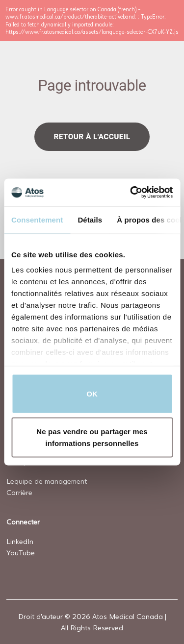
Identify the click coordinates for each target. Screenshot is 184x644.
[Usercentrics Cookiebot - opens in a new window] (131, 193)
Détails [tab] (90, 219)
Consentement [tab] (37, 219)
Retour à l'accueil (92, 136)
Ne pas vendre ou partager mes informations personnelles (92, 437)
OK (92, 393)
